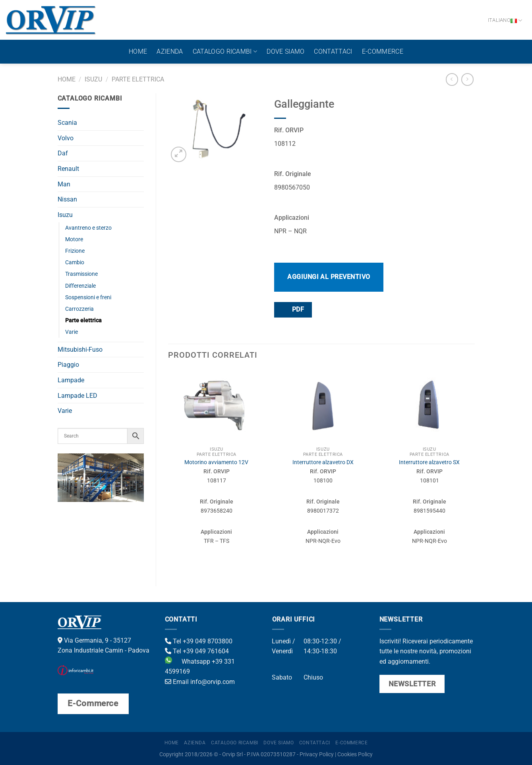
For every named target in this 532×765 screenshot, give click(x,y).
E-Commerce (383, 51)
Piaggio (68, 365)
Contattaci (333, 51)
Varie (72, 332)
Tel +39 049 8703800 (199, 641)
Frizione (75, 251)
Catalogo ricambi (225, 52)
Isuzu (93, 79)
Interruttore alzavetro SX (429, 462)
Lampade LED (77, 396)
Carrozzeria (79, 309)
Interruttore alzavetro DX (323, 462)
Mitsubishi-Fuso (80, 350)
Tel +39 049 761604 (197, 651)
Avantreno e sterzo (88, 228)
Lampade (71, 380)
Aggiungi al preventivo (329, 277)
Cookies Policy (355, 754)
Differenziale (80, 286)
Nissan (67, 199)
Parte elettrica (138, 79)
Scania (67, 123)
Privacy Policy (317, 754)
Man (64, 184)
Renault (68, 169)
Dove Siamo (285, 51)
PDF (292, 309)
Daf (63, 153)
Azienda (170, 51)
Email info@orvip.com (200, 682)
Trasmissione (81, 274)
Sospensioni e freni (88, 297)
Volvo (66, 138)
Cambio (75, 262)
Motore (74, 239)
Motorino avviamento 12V (216, 462)
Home (138, 51)
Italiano (505, 20)
